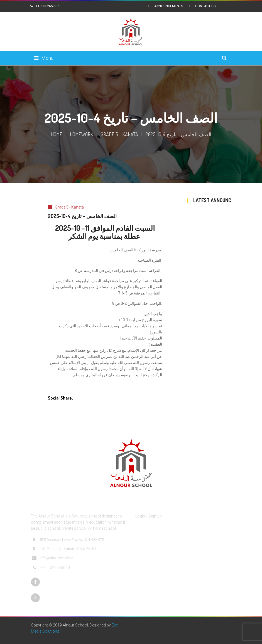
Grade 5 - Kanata (119, 134)
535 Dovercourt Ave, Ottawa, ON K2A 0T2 (68, 540)
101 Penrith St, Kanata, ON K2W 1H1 (65, 549)
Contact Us (205, 6)
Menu (44, 58)
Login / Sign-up (149, 516)
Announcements (169, 6)
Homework (82, 134)
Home (57, 134)
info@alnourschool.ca (53, 558)
